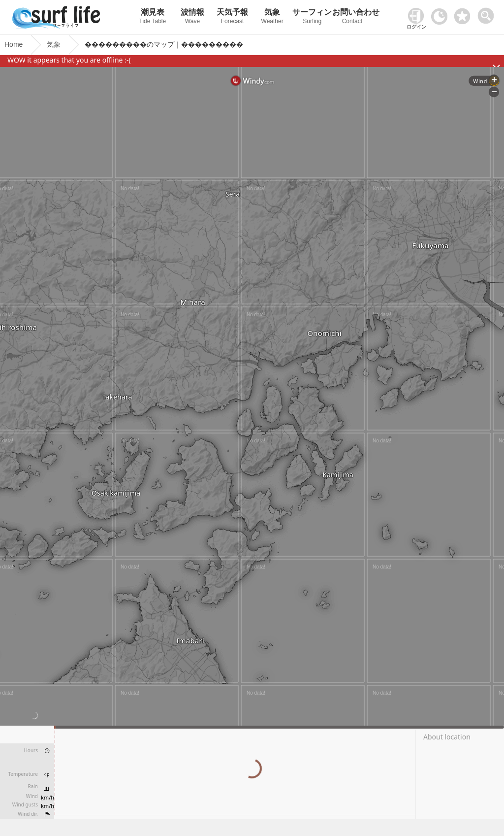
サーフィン (312, 17)
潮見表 (152, 17)
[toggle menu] (488, 13)
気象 (272, 17)
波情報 (192, 17)
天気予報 (233, 17)
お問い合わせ (352, 17)
